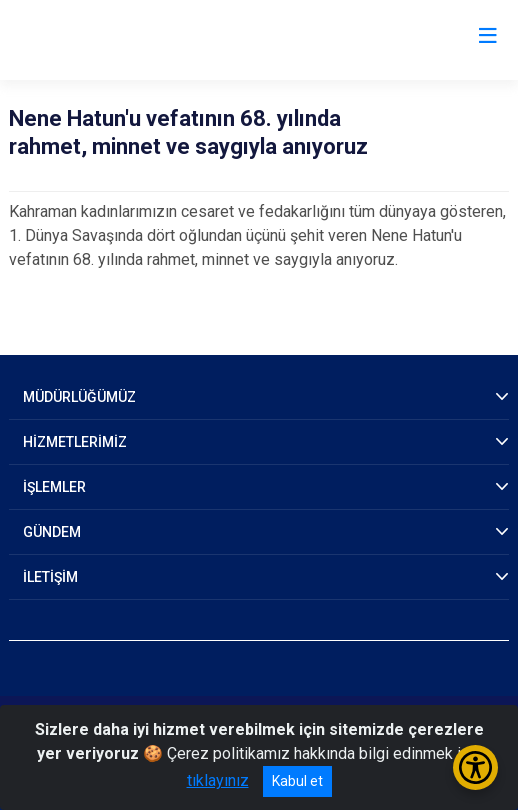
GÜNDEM (52, 532)
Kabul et (297, 781)
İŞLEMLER (54, 487)
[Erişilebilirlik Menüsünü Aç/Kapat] (475, 767)
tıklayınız (218, 780)
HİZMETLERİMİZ (75, 442)
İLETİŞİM (50, 577)
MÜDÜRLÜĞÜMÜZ (79, 397)
